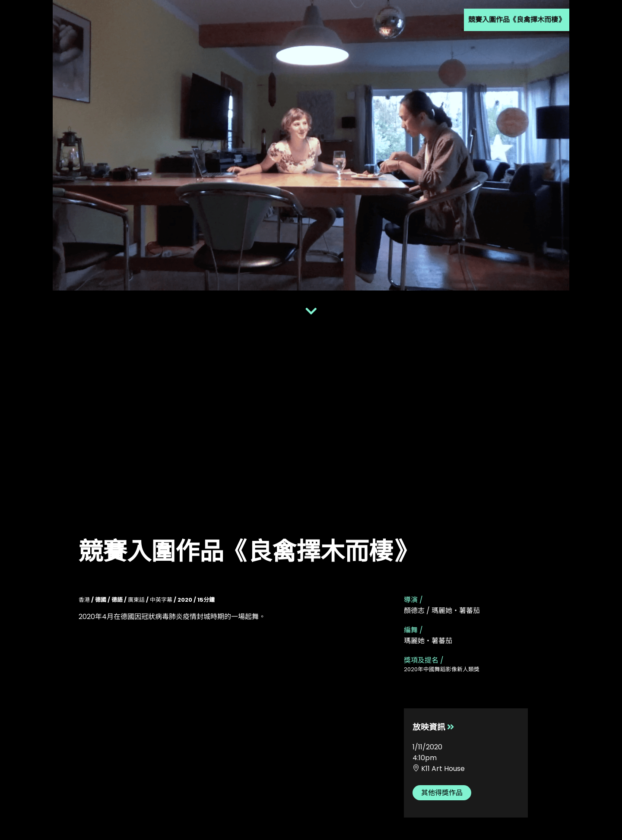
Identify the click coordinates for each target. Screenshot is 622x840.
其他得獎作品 (442, 793)
